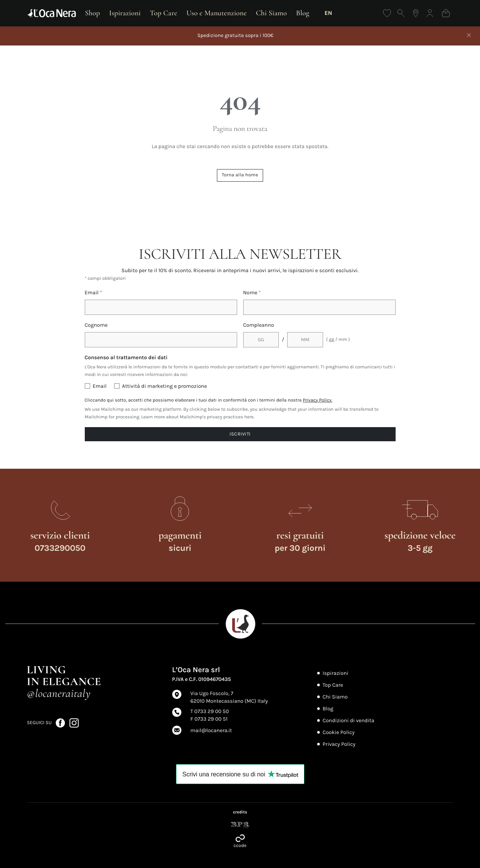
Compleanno (259, 325)
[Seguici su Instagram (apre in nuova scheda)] (74, 723)
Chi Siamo (271, 13)
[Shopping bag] (446, 13)
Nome (252, 293)
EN (328, 13)
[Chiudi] (469, 36)
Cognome (96, 325)
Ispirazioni (125, 13)
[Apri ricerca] (401, 13)
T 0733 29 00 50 (210, 711)
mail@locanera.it (211, 730)
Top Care (163, 13)
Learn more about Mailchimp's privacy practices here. (198, 417)
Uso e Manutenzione (217, 13)
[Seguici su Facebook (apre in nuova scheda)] (61, 723)
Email (94, 293)
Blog (303, 13)
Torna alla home (240, 175)
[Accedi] (430, 13)
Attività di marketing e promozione (165, 386)
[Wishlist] (387, 13)
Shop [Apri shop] (93, 13)
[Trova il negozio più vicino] (416, 13)
